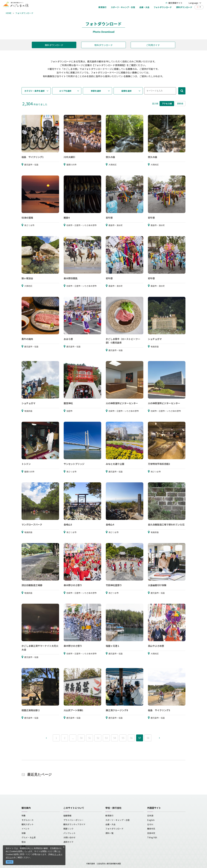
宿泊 (24, 842)
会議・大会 (110, 824)
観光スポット (28, 824)
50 (81, 738)
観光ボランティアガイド (74, 824)
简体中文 (151, 833)
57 (140, 738)
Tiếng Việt (152, 837)
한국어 (150, 824)
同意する (10, 862)
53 (106, 738)
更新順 (180, 103)
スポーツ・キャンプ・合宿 (117, 820)
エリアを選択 (65, 91)
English (151, 820)
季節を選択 (96, 91)
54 (115, 738)
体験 (24, 833)
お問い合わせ (69, 837)
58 (148, 738)
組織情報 (67, 816)
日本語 (150, 816)
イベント (26, 829)
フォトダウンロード (24, 13)
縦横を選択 (126, 91)
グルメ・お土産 (29, 837)
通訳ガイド (68, 842)
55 (123, 738)
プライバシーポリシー (73, 820)
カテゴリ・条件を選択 (34, 91)
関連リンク (68, 829)
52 (98, 738)
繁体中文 (151, 829)
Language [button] (195, 3)
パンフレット (70, 833)
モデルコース (28, 820)
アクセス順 (167, 103)
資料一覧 (109, 833)
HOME (9, 13)
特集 (24, 816)
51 (90, 738)
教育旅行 (109, 816)
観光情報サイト (174, 3)
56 (131, 738)
